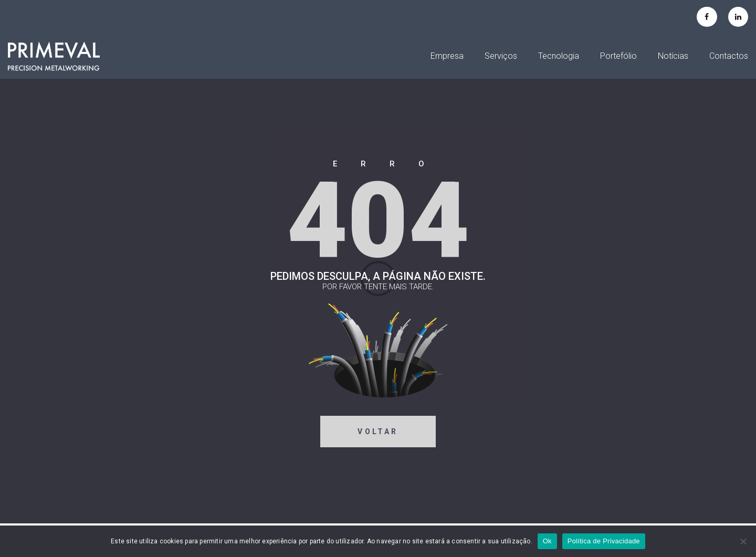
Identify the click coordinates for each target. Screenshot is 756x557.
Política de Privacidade (604, 541)
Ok (547, 541)
